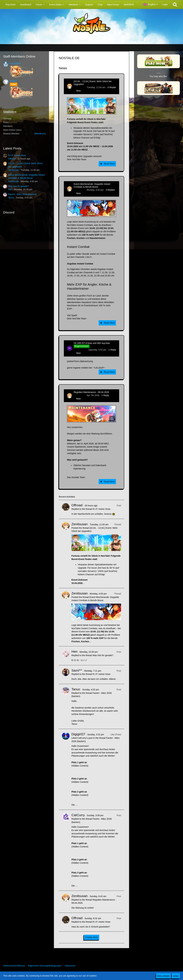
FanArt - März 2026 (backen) (22, 194)
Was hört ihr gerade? (18, 186)
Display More (91, 937)
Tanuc (11, 198)
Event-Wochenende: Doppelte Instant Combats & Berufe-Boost (92, 185)
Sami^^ (77, 670)
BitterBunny (40, 134)
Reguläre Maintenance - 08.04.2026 (91, 392)
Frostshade (15, 63)
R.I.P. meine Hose (17, 155)
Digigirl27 (78, 734)
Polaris (13, 81)
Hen (10, 189)
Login (165, 4)
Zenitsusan (14, 170)
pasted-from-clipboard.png (80, 361)
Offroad (12, 159)
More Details (163, 976)
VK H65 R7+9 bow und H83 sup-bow (92, 343)
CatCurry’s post (85, 738)
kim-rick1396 (80, 350)
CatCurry (78, 815)
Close (176, 976)
